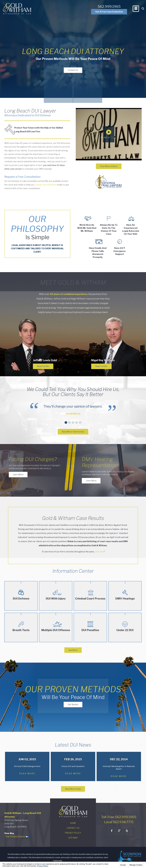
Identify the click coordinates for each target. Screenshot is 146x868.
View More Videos (109, 166)
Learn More (18, 474)
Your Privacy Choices (17, 837)
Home (73, 823)
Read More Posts (73, 789)
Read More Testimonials (73, 432)
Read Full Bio (43, 366)
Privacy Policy (73, 833)
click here (100, 552)
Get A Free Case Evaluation (109, 12)
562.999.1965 (109, 6)
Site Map (73, 838)
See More (73, 650)
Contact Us (73, 70)
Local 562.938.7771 (119, 822)
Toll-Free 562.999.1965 (119, 817)
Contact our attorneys (46, 185)
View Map (9, 833)
